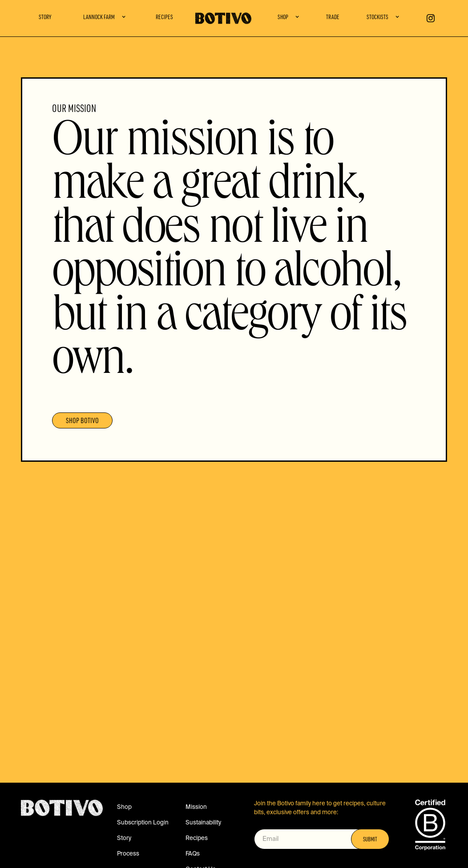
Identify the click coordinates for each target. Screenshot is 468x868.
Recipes (164, 18)
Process (128, 854)
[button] (105, 18)
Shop (124, 807)
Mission (196, 807)
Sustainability (203, 823)
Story (45, 18)
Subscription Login (143, 823)
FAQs (193, 854)
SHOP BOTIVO (82, 422)
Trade (333, 18)
